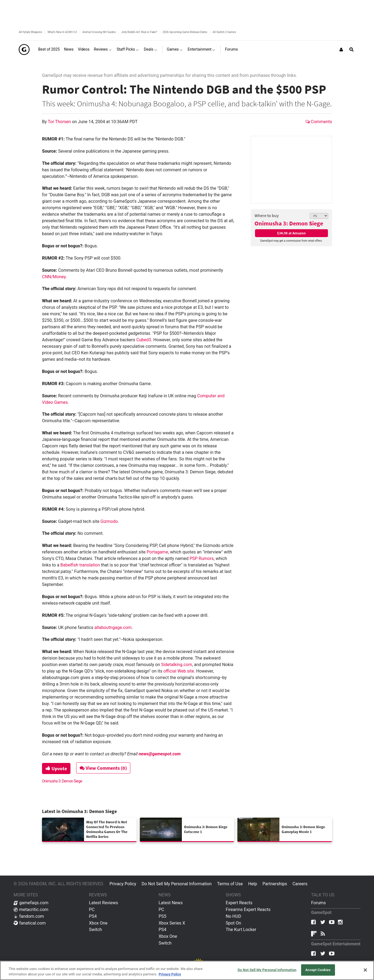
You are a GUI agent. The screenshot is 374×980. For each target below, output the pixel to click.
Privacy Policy (123, 884)
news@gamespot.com (160, 754)
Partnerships (275, 884)
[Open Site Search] (352, 50)
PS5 (162, 916)
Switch (95, 930)
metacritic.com (31, 909)
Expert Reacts (239, 903)
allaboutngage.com (113, 627)
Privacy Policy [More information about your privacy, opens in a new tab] (170, 974)
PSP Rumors (201, 558)
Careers (300, 884)
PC (92, 909)
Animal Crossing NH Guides (99, 32)
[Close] (365, 970)
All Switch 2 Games (224, 32)
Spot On (233, 923)
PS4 (93, 916)
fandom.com (29, 916)
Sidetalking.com (176, 665)
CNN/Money (54, 277)
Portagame (157, 552)
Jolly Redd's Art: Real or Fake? (139, 32)
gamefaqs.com (31, 903)
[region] (187, 970)
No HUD (233, 916)
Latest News (171, 903)
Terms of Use (230, 884)
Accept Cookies (318, 970)
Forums (318, 903)
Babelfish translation (80, 565)
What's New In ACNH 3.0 (62, 32)
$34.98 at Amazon (291, 233)
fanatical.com (30, 923)
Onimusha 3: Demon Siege (289, 223)
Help (253, 884)
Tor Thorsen (60, 122)
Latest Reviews (103, 903)
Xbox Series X (172, 923)
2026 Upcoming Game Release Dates (185, 32)
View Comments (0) (103, 768)
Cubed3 (144, 340)
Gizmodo (109, 521)
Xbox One (98, 923)
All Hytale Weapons (30, 32)
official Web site (179, 671)
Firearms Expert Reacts (248, 909)
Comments (319, 122)
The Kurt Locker (241, 930)
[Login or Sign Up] (341, 50)
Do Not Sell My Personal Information (177, 884)
